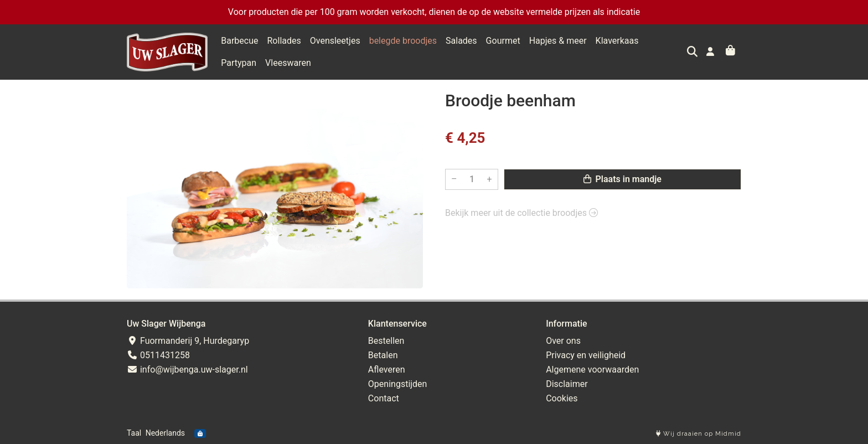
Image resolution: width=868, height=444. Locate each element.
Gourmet (503, 41)
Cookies (562, 398)
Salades (461, 41)
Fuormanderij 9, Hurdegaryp (188, 341)
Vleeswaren (244, 63)
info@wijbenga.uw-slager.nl (187, 370)
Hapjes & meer (558, 41)
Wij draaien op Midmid (699, 434)
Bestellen (386, 341)
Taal (134, 433)
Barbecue (239, 41)
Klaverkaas (617, 41)
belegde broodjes (403, 41)
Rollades (284, 41)
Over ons (563, 341)
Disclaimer (567, 384)
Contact (384, 398)
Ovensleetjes (335, 41)
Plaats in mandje (622, 179)
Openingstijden (398, 384)
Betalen (383, 355)
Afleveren (387, 370)
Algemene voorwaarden (592, 370)
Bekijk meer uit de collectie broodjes (521, 213)
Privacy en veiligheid (586, 355)
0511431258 (158, 355)
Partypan (665, 41)
